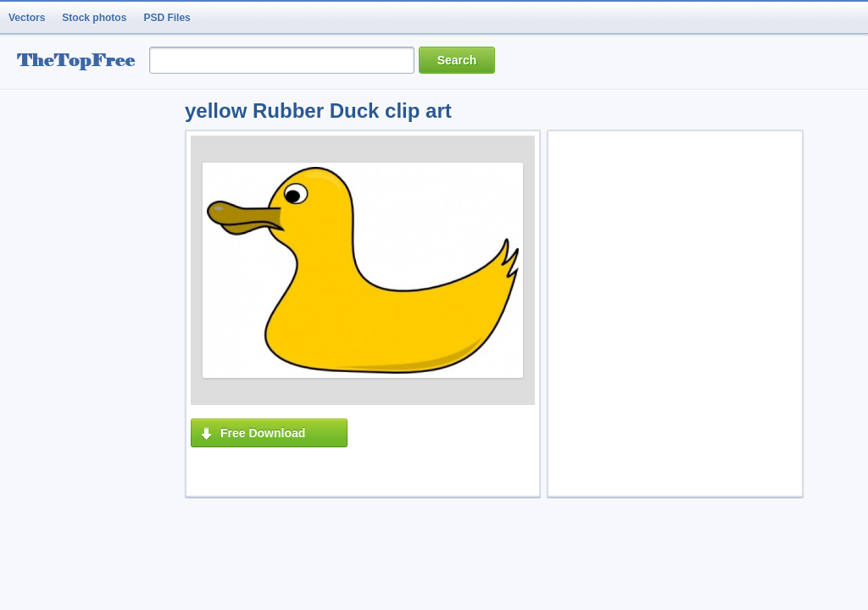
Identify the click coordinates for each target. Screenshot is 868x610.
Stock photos (94, 18)
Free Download (263, 433)
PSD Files (167, 18)
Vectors (27, 18)
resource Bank (81, 62)
